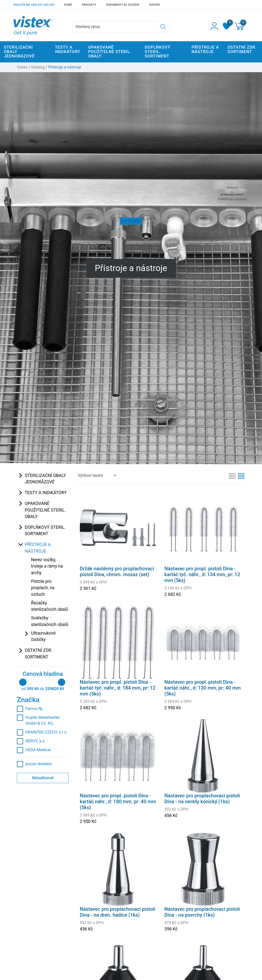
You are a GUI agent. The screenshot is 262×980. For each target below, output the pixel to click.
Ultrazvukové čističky (43, 636)
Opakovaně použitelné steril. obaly (45, 510)
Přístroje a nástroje (38, 548)
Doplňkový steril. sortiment (45, 531)
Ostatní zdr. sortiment (39, 653)
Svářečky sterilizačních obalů (50, 621)
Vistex (22, 67)
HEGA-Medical (34, 750)
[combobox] (97, 476)
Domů (68, 5)
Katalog (38, 67)
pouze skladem (34, 764)
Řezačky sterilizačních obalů (50, 606)
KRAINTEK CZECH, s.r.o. (42, 732)
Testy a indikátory (46, 493)
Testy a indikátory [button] (68, 49)
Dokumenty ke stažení (123, 5)
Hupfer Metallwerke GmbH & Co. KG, (38, 720)
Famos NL (30, 709)
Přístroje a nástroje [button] (205, 49)
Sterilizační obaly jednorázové (46, 479)
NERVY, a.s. (31, 741)
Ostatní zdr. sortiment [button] (242, 49)
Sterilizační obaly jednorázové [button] (19, 52)
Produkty (89, 5)
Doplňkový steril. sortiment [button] (157, 52)
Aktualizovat (43, 778)
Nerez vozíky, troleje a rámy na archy (47, 566)
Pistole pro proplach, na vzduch (43, 588)
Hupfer (154, 5)
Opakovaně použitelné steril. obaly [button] (110, 52)
